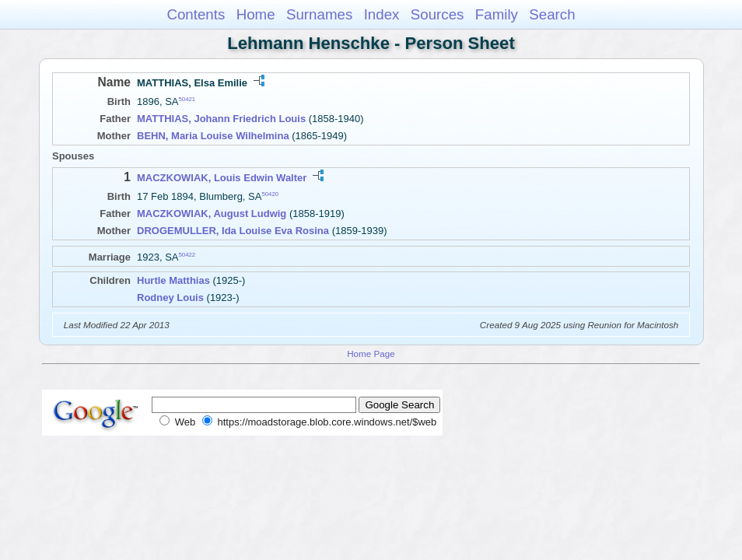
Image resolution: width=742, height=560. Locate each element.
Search (552, 14)
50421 (187, 99)
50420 (270, 194)
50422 (187, 255)
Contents (196, 14)
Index (382, 14)
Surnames (319, 14)
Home (256, 14)
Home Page (371, 353)
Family (497, 14)
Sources (437, 14)
